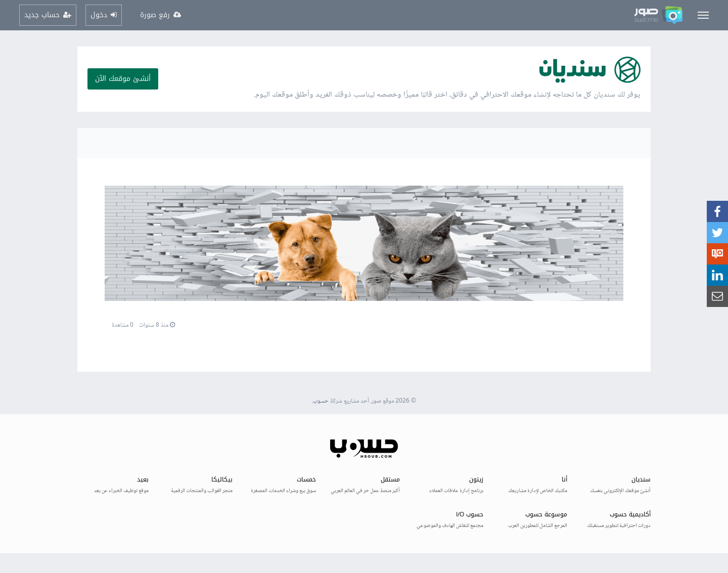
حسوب (321, 401)
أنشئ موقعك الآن (123, 79)
